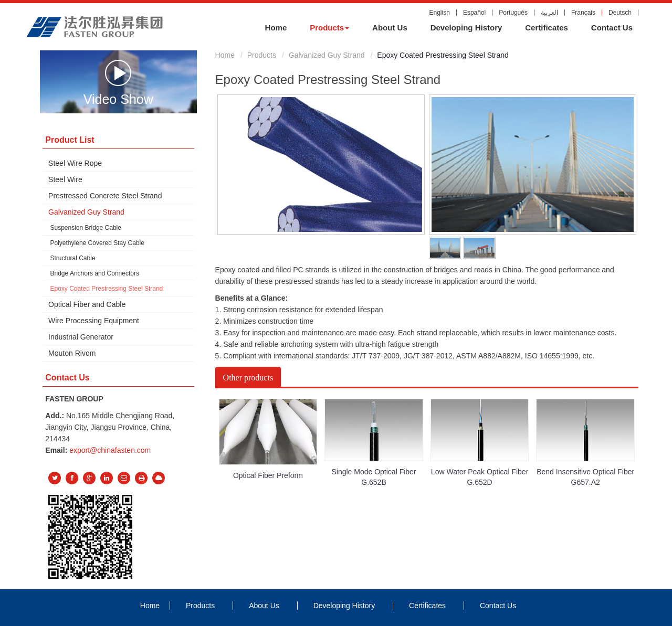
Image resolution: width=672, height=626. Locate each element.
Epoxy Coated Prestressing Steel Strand (107, 289)
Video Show (118, 82)
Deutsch (620, 13)
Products (262, 55)
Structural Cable (73, 258)
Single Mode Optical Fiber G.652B (374, 477)
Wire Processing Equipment (94, 321)
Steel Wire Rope (75, 163)
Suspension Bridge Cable (86, 228)
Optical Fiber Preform (268, 475)
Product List (70, 140)
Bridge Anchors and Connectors (95, 273)
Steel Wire (65, 179)
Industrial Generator (81, 337)
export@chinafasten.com (110, 450)
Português (513, 13)
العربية (549, 13)
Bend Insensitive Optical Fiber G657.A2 (585, 477)
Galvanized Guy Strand (327, 55)
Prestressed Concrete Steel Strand (105, 196)
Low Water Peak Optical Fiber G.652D (480, 477)
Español (474, 13)
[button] (329, 28)
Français (583, 13)
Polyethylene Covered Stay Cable (97, 243)
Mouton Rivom (72, 353)
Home (225, 55)
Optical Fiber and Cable (87, 304)
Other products (248, 378)
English (440, 13)
